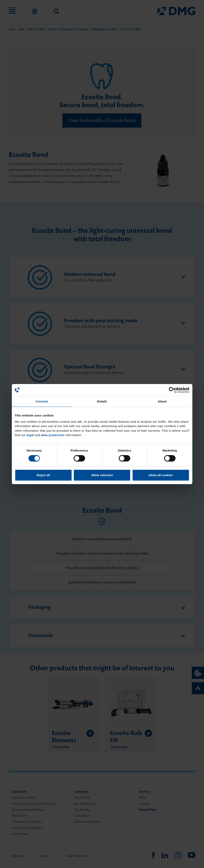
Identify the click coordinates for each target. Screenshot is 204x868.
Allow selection (102, 475)
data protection (53, 435)
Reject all (43, 475)
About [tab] (162, 401)
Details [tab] (102, 401)
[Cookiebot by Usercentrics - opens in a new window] (172, 390)
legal (30, 435)
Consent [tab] (42, 401)
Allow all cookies (161, 475)
